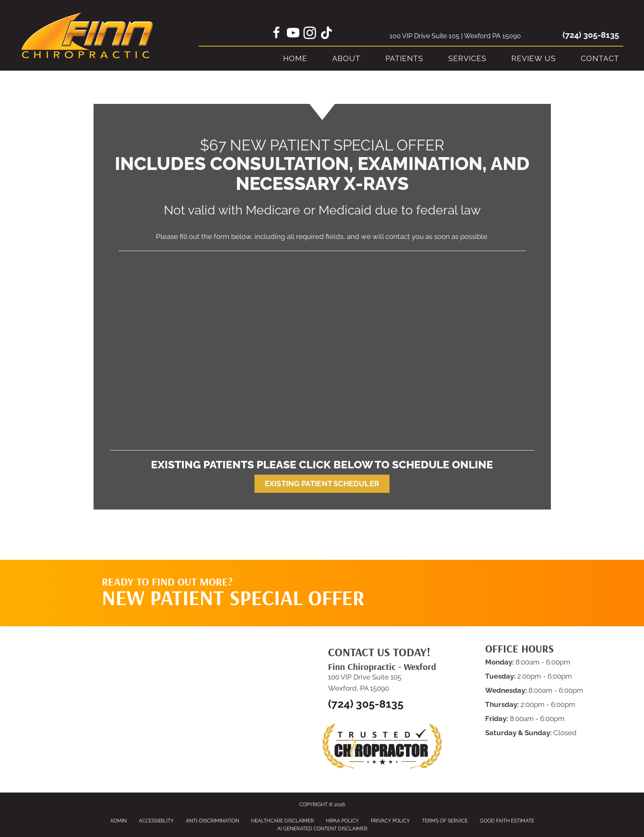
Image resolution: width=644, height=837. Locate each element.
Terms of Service (445, 821)
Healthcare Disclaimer (283, 821)
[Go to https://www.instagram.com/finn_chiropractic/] (310, 34)
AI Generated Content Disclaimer (322, 829)
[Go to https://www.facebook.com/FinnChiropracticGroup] (276, 34)
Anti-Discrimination (212, 821)
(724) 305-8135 (591, 35)
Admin (118, 821)
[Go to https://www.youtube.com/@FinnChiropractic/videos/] (293, 34)
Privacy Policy (390, 821)
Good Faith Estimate (507, 821)
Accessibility (156, 821)
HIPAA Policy (342, 821)
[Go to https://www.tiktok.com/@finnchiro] (326, 34)
